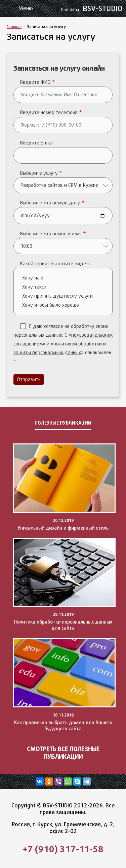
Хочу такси (65, 287)
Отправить (29, 379)
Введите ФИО (38, 82)
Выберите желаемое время (53, 234)
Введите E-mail (37, 143)
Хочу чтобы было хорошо (65, 305)
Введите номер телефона (51, 112)
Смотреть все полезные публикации (63, 753)
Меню (26, 8)
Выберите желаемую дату (52, 203)
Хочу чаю (65, 278)
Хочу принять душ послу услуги (65, 296)
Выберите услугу (41, 173)
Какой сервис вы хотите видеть (55, 264)
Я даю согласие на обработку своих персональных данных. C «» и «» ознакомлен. (63, 344)
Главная (14, 26)
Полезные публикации (63, 423)
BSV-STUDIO (93, 8)
